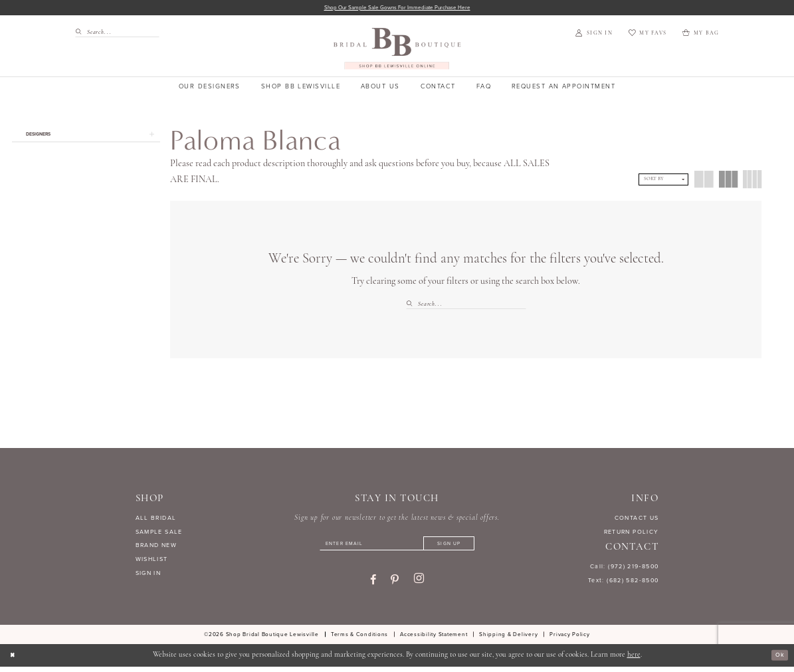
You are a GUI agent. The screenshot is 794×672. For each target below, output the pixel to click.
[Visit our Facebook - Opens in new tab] (373, 585)
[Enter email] (397, 547)
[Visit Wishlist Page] (647, 35)
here (634, 660)
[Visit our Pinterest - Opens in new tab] (395, 585)
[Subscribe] (463, 547)
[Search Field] (118, 34)
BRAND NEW (156, 547)
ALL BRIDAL (156, 519)
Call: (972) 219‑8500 (625, 568)
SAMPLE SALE (159, 533)
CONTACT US (637, 519)
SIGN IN (149, 575)
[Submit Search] (81, 34)
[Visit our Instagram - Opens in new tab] (419, 584)
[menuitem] (114, 34)
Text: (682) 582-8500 (624, 582)
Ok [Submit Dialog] (778, 661)
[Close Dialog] (15, 661)
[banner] (397, 50)
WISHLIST (152, 561)
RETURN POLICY (632, 533)
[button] (594, 35)
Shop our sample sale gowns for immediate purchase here (397, 8)
